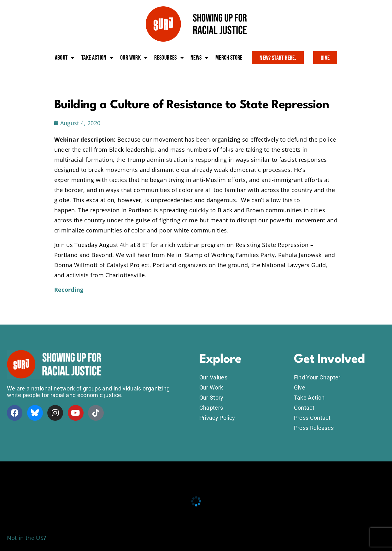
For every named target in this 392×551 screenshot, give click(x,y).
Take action (98, 58)
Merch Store (229, 58)
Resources (169, 58)
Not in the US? (27, 538)
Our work (134, 58)
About (65, 58)
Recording (69, 290)
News (200, 58)
